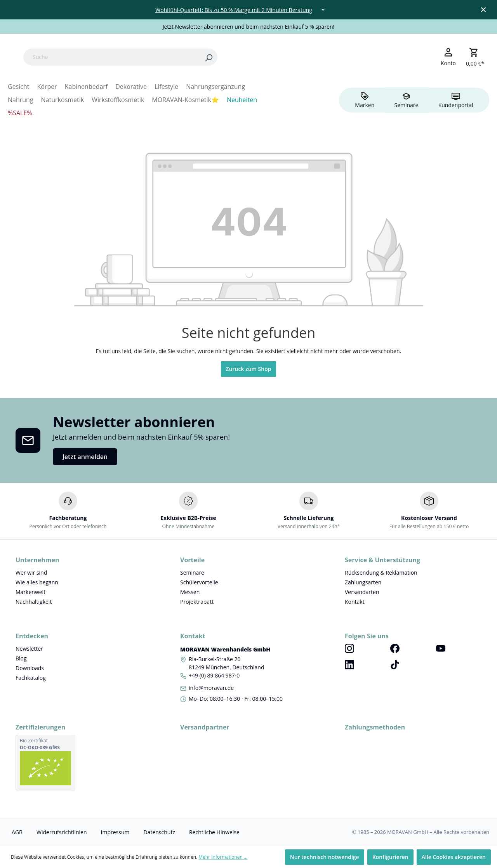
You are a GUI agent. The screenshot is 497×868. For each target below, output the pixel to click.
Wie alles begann (37, 582)
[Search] (258, 57)
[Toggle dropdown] (323, 10)
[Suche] (161, 57)
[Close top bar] (483, 10)
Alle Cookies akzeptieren (454, 857)
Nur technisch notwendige (325, 857)
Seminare (192, 573)
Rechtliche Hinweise (214, 832)
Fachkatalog (31, 678)
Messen (190, 592)
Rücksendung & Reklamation (381, 573)
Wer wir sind (31, 573)
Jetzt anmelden (85, 457)
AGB (17, 832)
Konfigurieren (390, 857)
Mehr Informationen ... (223, 857)
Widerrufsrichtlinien (62, 832)
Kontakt (355, 602)
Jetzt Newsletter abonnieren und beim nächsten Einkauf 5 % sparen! (249, 27)
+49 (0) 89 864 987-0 (214, 675)
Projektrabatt (197, 602)
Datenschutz (159, 832)
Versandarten (362, 592)
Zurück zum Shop (249, 369)
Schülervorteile (199, 582)
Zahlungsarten (363, 582)
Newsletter (29, 649)
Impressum (115, 832)
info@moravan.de (211, 688)
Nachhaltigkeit (34, 602)
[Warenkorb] (475, 57)
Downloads (30, 668)
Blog (21, 658)
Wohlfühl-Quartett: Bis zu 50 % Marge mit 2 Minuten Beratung (234, 10)
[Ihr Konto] (448, 57)
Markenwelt (30, 592)
